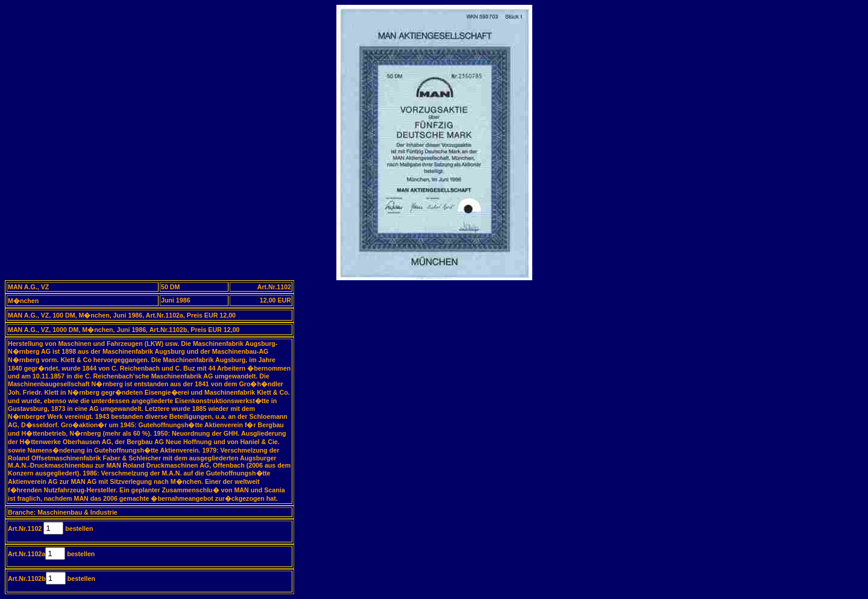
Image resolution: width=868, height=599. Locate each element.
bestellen (78, 528)
